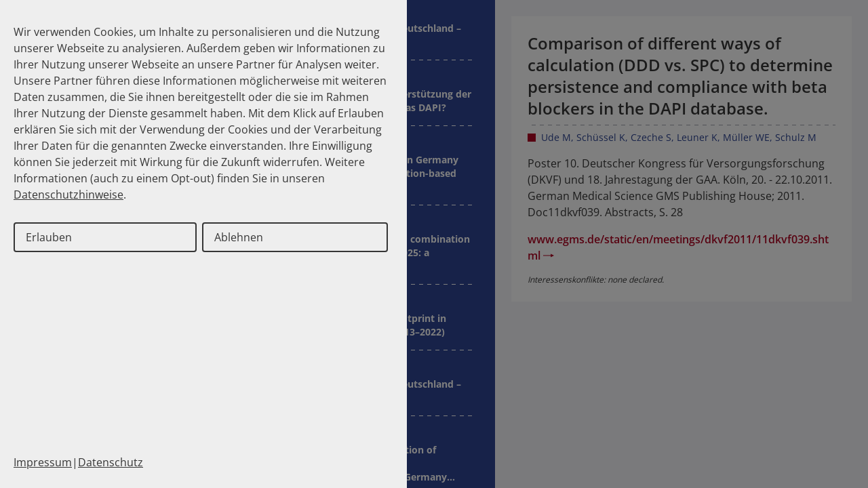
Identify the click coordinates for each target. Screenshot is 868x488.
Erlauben (49, 237)
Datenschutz (111, 462)
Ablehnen (239, 237)
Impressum (43, 462)
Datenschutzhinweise (68, 195)
